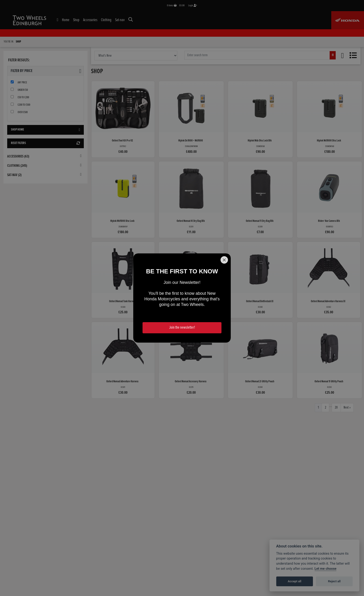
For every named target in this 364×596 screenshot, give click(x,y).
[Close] (224, 260)
